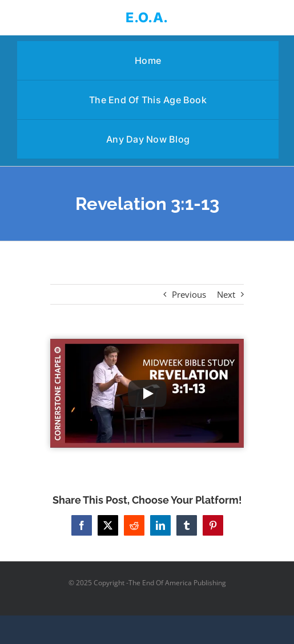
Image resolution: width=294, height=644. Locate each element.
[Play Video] (147, 394)
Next (226, 294)
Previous (189, 294)
